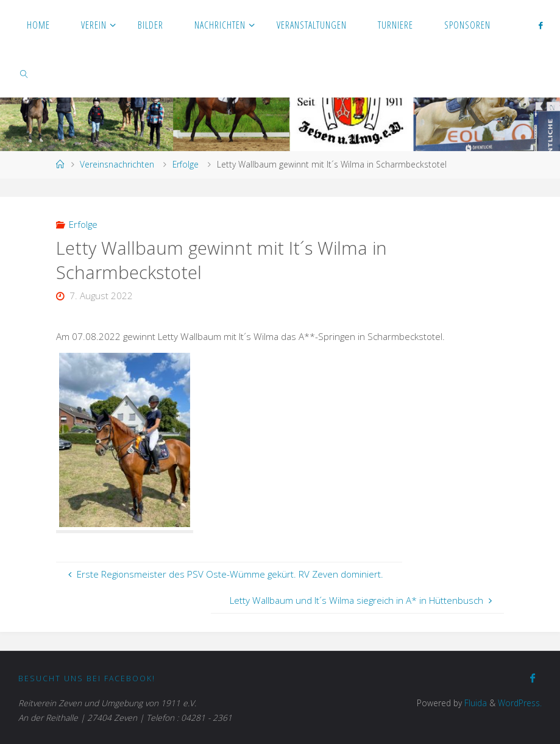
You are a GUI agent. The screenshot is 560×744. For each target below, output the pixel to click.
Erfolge (186, 164)
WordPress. (520, 703)
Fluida (474, 703)
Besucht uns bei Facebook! (87, 678)
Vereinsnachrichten (117, 164)
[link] (24, 73)
